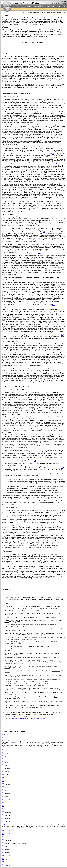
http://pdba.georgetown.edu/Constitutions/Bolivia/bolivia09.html (27, 719)
